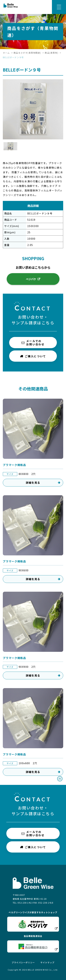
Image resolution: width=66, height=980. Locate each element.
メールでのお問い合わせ (33, 343)
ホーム (6, 53)
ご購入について (33, 356)
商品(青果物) (51, 53)
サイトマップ (47, 962)
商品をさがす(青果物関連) (27, 53)
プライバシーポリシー (23, 962)
